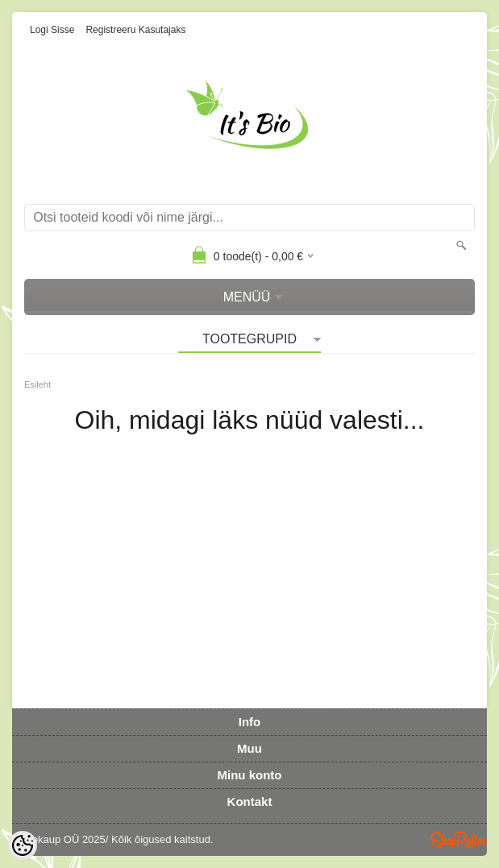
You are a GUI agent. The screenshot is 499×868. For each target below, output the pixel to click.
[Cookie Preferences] (23, 845)
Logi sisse (52, 30)
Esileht (37, 384)
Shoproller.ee (459, 840)
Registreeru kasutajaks (135, 30)
